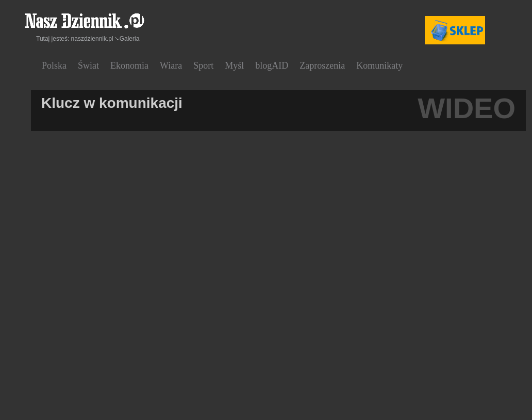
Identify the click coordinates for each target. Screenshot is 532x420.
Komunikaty (379, 66)
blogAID (272, 66)
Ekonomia (129, 66)
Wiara (171, 66)
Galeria (130, 39)
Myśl (234, 66)
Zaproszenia (322, 66)
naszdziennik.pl (92, 39)
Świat (88, 66)
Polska (54, 66)
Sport (203, 66)
